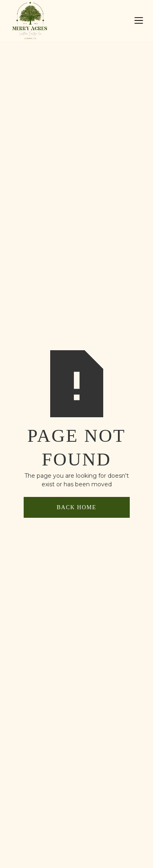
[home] (35, 20)
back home (76, 507)
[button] (139, 20)
